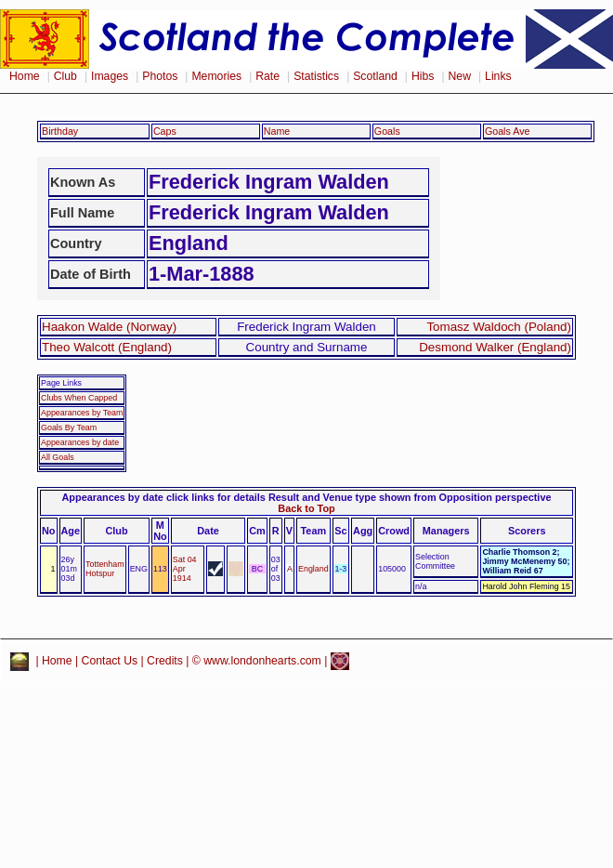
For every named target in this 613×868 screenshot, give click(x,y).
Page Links (61, 383)
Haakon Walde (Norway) (109, 327)
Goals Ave (508, 131)
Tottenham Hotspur (105, 569)
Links (498, 76)
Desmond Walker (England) (495, 347)
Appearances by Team (82, 413)
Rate (267, 76)
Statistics (316, 76)
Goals (387, 131)
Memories (216, 76)
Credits (165, 661)
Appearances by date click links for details (164, 497)
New (460, 76)
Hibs (423, 76)
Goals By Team (69, 427)
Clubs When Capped (79, 398)
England (313, 569)
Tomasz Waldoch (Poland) (499, 327)
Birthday (60, 131)
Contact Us (110, 661)
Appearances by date (80, 442)
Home (25, 76)
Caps (165, 131)
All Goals (58, 457)
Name (277, 131)
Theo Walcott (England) (107, 347)
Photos (160, 76)
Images (110, 76)
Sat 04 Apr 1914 (185, 569)
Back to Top (306, 508)
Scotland (375, 76)
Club (65, 76)
